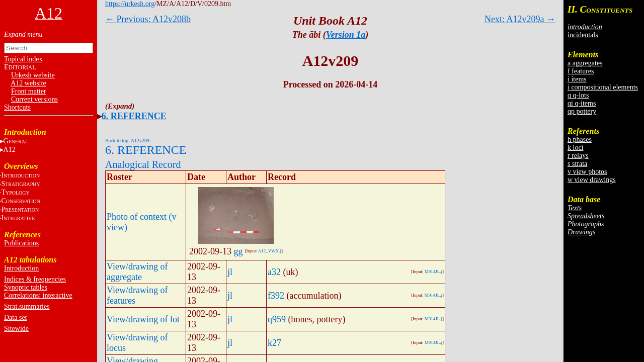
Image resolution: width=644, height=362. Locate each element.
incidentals (583, 35)
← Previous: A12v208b (148, 19)
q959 (277, 319)
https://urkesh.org (130, 4)
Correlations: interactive (38, 295)
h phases (580, 140)
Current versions (34, 99)
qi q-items (582, 103)
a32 (274, 272)
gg (238, 251)
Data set (15, 318)
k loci (576, 148)
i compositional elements (603, 87)
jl (230, 272)
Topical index (23, 59)
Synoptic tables (26, 287)
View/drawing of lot (143, 319)
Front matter (29, 91)
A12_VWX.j (270, 251)
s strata (577, 164)
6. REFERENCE (134, 116)
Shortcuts (17, 107)
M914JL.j (433, 271)
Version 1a (346, 35)
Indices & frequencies (35, 279)
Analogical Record (143, 164)
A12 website (28, 83)
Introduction (21, 268)
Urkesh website (33, 75)
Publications (21, 243)
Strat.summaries (27, 306)
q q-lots (578, 95)
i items (577, 79)
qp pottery (582, 111)
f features (581, 71)
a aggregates (585, 63)
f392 (276, 296)
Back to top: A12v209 (127, 141)
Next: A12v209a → (520, 19)
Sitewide (16, 329)
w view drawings (592, 180)
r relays (578, 156)
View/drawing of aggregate (137, 272)
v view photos (587, 172)
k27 (274, 343)
